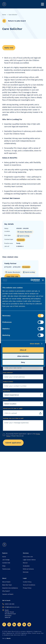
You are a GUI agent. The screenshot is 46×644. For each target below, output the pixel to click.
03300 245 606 (10, 604)
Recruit (25, 563)
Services (26, 572)
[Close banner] (43, 280)
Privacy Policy (27, 588)
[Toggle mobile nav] (42, 4)
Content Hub (6, 563)
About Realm (6, 582)
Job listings (6, 560)
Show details (35, 344)
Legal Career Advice (29, 560)
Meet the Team (7, 585)
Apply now (9, 48)
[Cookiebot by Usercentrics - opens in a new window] (31, 280)
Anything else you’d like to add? (13, 418)
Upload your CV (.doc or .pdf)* (13, 408)
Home (4, 15)
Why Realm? (6, 591)
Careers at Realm (8, 594)
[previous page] (4, 21)
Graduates (26, 566)
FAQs (4, 566)
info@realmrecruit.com (12, 607)
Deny (23, 362)
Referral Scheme (28, 569)
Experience (7, 391)
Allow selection (23, 356)
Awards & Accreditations (10, 588)
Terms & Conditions (29, 585)
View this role (12, 276)
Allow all (23, 350)
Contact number (8, 382)
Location (6, 400)
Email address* (8, 373)
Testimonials (6, 569)
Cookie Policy (27, 582)
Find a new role (28, 557)
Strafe (9, 638)
